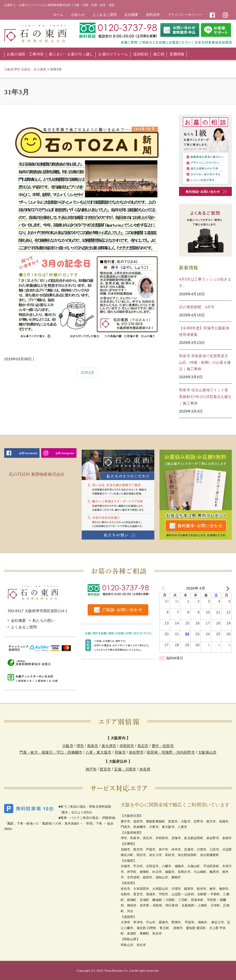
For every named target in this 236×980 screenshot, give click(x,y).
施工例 (159, 54)
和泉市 (93, 746)
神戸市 (91, 769)
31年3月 (87, 373)
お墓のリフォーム (113, 54)
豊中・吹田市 (163, 746)
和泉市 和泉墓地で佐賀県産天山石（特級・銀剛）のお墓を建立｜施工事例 (205, 362)
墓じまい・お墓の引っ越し (71, 54)
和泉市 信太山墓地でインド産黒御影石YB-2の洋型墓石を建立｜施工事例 (205, 396)
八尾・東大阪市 (98, 752)
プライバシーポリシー (185, 15)
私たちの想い (44, 620)
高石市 (143, 746)
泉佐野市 (136, 752)
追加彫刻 (141, 54)
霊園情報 (177, 54)
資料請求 (153, 15)
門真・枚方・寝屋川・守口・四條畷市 (51, 752)
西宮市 (105, 769)
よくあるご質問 (105, 15)
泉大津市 (109, 746)
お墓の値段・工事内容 (25, 54)
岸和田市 (127, 746)
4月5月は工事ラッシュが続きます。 (205, 282)
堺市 (80, 746)
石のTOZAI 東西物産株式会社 (37, 474)
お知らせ (78, 15)
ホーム (58, 15)
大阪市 (68, 746)
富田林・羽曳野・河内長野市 (171, 752)
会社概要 (131, 15)
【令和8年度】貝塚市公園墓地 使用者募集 (205, 331)
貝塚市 (120, 752)
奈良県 (145, 769)
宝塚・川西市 (125, 769)
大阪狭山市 (207, 752)
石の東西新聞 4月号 (197, 307)
